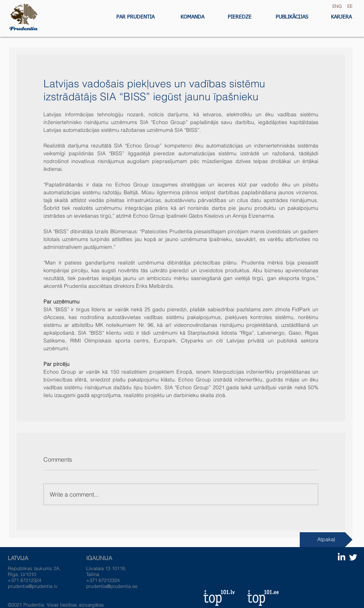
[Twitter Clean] (353, 557)
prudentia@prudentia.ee (112, 586)
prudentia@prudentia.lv (33, 586)
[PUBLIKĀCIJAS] (292, 17)
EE (350, 6)
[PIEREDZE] (240, 17)
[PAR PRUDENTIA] (135, 17)
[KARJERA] (341, 17)
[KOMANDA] (192, 17)
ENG (336, 6)
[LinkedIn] (342, 557)
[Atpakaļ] (326, 540)
